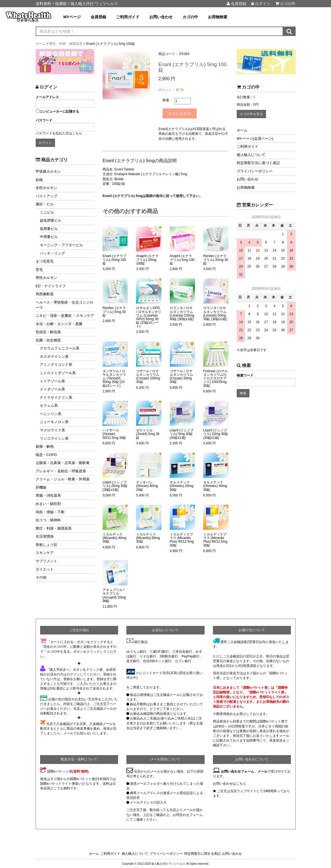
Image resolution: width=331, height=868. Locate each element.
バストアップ (46, 196)
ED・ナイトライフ (51, 286)
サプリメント (46, 561)
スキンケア (45, 553)
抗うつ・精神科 (48, 520)
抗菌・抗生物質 (48, 340)
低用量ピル (49, 229)
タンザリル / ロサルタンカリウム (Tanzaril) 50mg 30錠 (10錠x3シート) (114, 378)
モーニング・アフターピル (61, 245)
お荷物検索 (218, 17)
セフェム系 (49, 406)
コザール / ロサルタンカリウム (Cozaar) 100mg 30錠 (148, 376)
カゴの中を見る (251, 114)
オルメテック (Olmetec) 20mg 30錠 (182, 485)
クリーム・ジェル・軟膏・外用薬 (63, 479)
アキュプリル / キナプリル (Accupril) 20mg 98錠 (114, 595)
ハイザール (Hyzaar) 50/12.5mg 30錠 (114, 433)
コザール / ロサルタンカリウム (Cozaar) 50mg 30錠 (181, 376)
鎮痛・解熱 (45, 446)
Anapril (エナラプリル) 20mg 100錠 (147, 259)
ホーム (242, 130)
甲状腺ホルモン (48, 171)
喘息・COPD (46, 455)
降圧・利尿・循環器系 (54, 528)
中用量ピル (49, 237)
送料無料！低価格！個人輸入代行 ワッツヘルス (77, 4)
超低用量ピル (51, 220)
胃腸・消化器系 (48, 495)
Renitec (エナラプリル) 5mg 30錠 (114, 311)
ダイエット (45, 569)
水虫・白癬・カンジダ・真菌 (59, 324)
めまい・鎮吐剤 (48, 504)
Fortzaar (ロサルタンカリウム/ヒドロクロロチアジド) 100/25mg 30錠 (215, 378)
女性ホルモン (46, 188)
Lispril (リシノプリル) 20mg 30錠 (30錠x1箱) (115, 485)
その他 (41, 577)
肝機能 (41, 487)
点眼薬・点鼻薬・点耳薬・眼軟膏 (63, 463)
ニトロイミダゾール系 (58, 373)
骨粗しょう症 (46, 545)
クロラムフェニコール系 (60, 348)
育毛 (39, 270)
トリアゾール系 (52, 381)
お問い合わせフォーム (238, 771)
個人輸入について (251, 155)
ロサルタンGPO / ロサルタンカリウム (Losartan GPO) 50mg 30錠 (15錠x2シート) (149, 317)
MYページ (72, 17)
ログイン (261, 4)
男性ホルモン (46, 278)
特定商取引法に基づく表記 (258, 163)
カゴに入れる (182, 113)
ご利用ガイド (128, 17)
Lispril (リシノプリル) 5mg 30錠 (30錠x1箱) (182, 433)
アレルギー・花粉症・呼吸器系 (61, 471)
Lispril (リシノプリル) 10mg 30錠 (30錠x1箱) (216, 433)
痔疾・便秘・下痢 (50, 512)
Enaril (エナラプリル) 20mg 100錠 (114, 259)
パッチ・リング (52, 253)
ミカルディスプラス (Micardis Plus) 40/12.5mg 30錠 (182, 539)
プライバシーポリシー (255, 171)
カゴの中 (286, 4)
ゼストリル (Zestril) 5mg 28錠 (148, 433)
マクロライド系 (52, 430)
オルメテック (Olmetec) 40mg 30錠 (215, 485)
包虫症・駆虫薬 (48, 332)
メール (262, 771)
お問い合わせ (161, 17)
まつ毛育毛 (45, 261)
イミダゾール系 (52, 389)
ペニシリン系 (51, 414)
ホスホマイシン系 (54, 357)
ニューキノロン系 (54, 422)
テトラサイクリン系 (56, 397)
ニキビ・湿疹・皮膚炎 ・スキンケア (65, 316)
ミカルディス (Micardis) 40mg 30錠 (114, 537)
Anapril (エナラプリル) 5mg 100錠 (182, 259)
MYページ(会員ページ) (255, 138)
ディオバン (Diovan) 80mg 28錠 (147, 485)
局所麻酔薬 (45, 294)
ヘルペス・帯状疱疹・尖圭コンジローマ (64, 305)
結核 (39, 180)
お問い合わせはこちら (230, 783)
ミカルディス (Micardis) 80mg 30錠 (148, 537)
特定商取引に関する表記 (202, 853)
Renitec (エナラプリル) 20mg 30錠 (216, 259)
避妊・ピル (45, 204)
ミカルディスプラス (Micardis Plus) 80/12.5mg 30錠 (215, 539)
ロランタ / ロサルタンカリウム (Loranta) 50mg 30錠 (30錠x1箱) (215, 313)
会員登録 (237, 4)
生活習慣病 (45, 536)
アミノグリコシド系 (56, 365)
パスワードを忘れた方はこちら (59, 133)
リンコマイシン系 (54, 438)
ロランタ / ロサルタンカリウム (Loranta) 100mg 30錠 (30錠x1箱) (182, 313)
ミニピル (47, 212)
